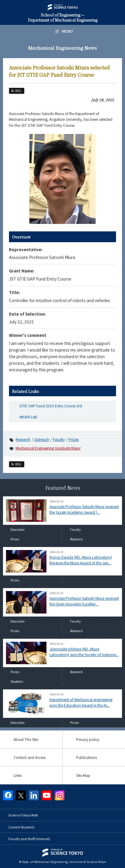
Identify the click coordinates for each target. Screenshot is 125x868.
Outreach (42, 439)
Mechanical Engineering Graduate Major (48, 448)
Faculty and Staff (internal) (29, 839)
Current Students (21, 827)
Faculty (59, 439)
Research (23, 439)
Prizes (74, 439)
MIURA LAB (28, 417)
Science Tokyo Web (23, 815)
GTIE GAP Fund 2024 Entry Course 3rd (51, 406)
